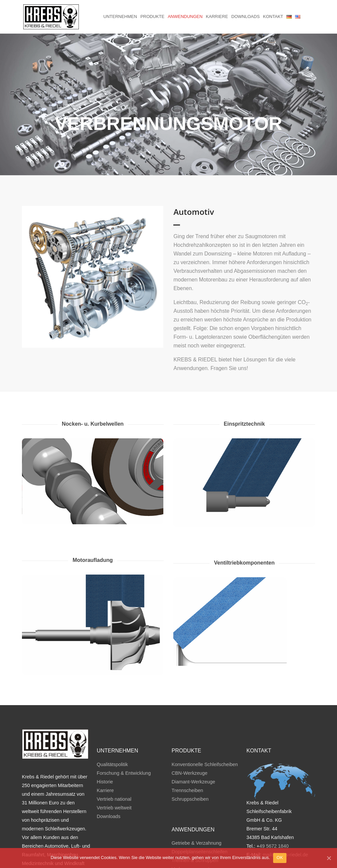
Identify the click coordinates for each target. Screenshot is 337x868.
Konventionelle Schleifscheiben (205, 732)
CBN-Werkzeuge (190, 741)
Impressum (272, 840)
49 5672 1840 (274, 814)
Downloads (245, 16)
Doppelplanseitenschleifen (200, 820)
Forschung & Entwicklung (124, 741)
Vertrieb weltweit (114, 776)
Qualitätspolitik (112, 732)
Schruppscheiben (190, 767)
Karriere (217, 16)
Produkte (152, 16)
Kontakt (273, 16)
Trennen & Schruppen (195, 829)
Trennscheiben (187, 758)
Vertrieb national (114, 767)
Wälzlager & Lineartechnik (199, 846)
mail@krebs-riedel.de (285, 823)
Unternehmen (120, 16)
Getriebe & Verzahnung (197, 811)
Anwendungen (185, 16)
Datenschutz (301, 840)
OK (280, 858)
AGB (252, 840)
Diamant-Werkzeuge (193, 750)
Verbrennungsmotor (193, 837)
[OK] (329, 858)
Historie (105, 750)
